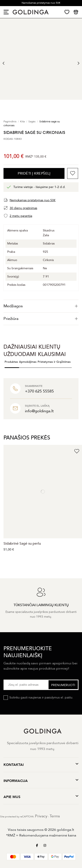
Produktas (11, 362)
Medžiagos (41, 306)
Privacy (41, 816)
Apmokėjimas (28, 362)
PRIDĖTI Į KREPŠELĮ (34, 173)
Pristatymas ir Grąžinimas (54, 362)
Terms (55, 816)
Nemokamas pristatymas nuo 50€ (41, 3)
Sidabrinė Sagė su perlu (22, 544)
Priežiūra (41, 319)
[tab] (41, 306)
